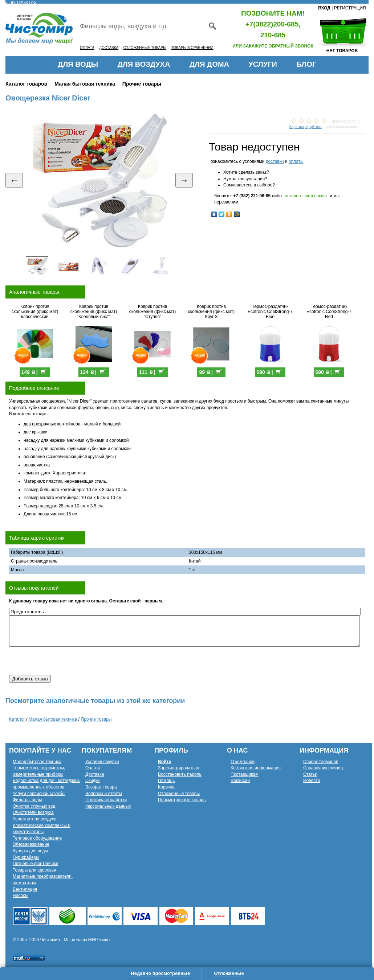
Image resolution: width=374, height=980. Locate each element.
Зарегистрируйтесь (306, 127)
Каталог (17, 719)
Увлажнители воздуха (34, 819)
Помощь (166, 781)
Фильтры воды (27, 800)
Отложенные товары (179, 794)
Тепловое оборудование (37, 838)
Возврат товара (101, 787)
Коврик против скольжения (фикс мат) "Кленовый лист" (94, 312)
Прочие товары (142, 84)
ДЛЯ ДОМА (209, 64)
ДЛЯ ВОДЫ (78, 64)
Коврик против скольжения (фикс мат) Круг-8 (211, 312)
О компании (243, 762)
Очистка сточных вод (34, 806)
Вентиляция (25, 889)
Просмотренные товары (182, 800)
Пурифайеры (26, 857)
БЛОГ (306, 64)
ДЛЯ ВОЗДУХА (144, 64)
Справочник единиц (323, 768)
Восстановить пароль (180, 774)
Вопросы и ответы (104, 794)
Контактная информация (256, 768)
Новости (312, 781)
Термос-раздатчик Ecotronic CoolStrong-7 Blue (270, 312)
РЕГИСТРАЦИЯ (350, 8)
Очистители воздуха (33, 812)
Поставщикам (245, 774)
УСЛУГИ (263, 64)
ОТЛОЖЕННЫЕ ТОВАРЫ (145, 48)
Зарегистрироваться (178, 768)
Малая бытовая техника (85, 84)
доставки (275, 161)
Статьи (310, 774)
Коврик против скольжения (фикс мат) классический (35, 312)
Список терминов (321, 762)
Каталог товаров (26, 84)
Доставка (95, 774)
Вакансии (240, 781)
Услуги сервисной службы (39, 794)
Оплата (93, 768)
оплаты (296, 161)
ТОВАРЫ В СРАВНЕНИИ (192, 48)
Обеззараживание (31, 844)
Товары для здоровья (34, 870)
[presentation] (64, 661)
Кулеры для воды (30, 851)
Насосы (21, 895)
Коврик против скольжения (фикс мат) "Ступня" (153, 312)
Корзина (166, 787)
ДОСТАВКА (109, 48)
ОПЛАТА (87, 48)
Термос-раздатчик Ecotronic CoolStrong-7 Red (329, 312)
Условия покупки (102, 762)
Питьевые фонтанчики (36, 864)
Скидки (93, 781)
